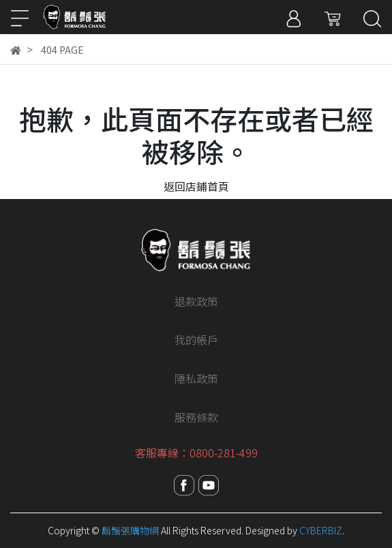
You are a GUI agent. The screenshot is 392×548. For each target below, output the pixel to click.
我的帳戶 (196, 339)
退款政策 (196, 301)
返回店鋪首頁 (196, 186)
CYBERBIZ (321, 530)
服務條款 (196, 417)
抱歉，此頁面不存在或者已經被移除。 (196, 135)
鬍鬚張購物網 (130, 530)
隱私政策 (196, 378)
